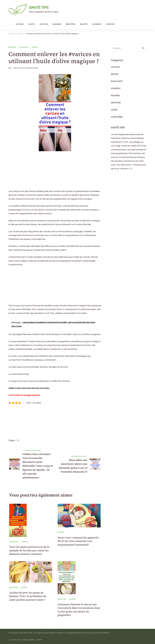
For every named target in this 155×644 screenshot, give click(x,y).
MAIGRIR (57, 24)
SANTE (32, 24)
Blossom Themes (83, 633)
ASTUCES (44, 24)
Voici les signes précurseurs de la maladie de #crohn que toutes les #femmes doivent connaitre (29, 550)
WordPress (105, 633)
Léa (10, 68)
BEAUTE (84, 24)
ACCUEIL (20, 24)
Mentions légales (29, 640)
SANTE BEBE (117, 117)
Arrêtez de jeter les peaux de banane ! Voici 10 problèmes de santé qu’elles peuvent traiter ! (28, 596)
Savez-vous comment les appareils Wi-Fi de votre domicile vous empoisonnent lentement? (78, 541)
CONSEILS (97, 24)
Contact (39, 640)
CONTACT (110, 24)
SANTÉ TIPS (39, 8)
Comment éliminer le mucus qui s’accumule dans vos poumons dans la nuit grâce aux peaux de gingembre (79, 610)
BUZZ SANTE (117, 81)
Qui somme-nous (15, 640)
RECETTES (70, 24)
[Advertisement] (55, 173)
